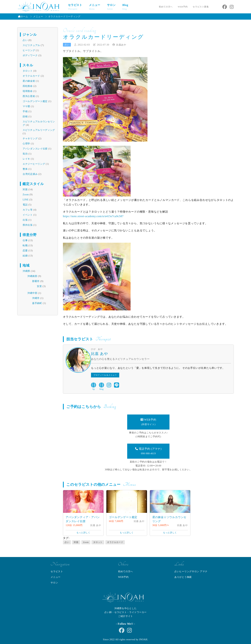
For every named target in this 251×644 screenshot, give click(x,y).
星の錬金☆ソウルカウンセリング (169, 519)
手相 (25, 111)
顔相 (25, 117)
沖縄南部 (32, 276)
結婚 (25, 256)
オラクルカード (31, 76)
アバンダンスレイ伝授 (35, 149)
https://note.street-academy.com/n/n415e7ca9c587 (93, 216)
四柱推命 (28, 86)
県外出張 (28, 225)
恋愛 (25, 251)
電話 (25, 205)
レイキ (26, 159)
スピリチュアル (31, 45)
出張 (25, 220)
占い (25, 40)
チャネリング (30, 139)
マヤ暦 (26, 106)
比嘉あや (121, 45)
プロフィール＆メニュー (105, 375)
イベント (28, 215)
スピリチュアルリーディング (39, 130)
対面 (25, 189)
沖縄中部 (32, 293)
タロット (28, 71)
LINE (26, 200)
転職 (25, 245)
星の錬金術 (29, 81)
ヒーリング (29, 50)
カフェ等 (28, 210)
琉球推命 (28, 91)
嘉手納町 (37, 303)
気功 (25, 154)
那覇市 (36, 281)
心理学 (26, 144)
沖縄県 (26, 271)
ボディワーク (30, 55)
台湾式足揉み (30, 174)
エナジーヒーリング (34, 164)
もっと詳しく (83, 533)
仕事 (25, 240)
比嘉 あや (100, 354)
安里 (39, 286)
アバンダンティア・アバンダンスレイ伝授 (83, 519)
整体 (25, 169)
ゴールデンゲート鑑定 (35, 101)
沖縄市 (36, 298)
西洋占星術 (29, 96)
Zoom (26, 195)
